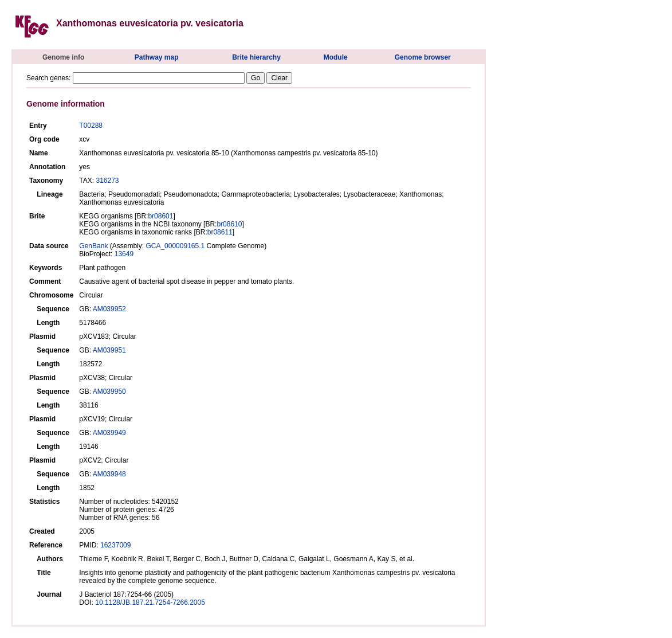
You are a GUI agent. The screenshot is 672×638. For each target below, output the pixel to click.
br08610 (229, 224)
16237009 (115, 545)
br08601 (160, 216)
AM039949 (109, 433)
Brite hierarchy (256, 57)
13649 (124, 254)
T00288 (91, 126)
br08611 (220, 232)
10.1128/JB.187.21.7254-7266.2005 (150, 602)
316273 (107, 181)
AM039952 (109, 309)
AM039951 (109, 350)
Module (336, 57)
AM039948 (109, 474)
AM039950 (109, 392)
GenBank (93, 246)
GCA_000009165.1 (175, 246)
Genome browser (423, 57)
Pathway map (157, 57)
